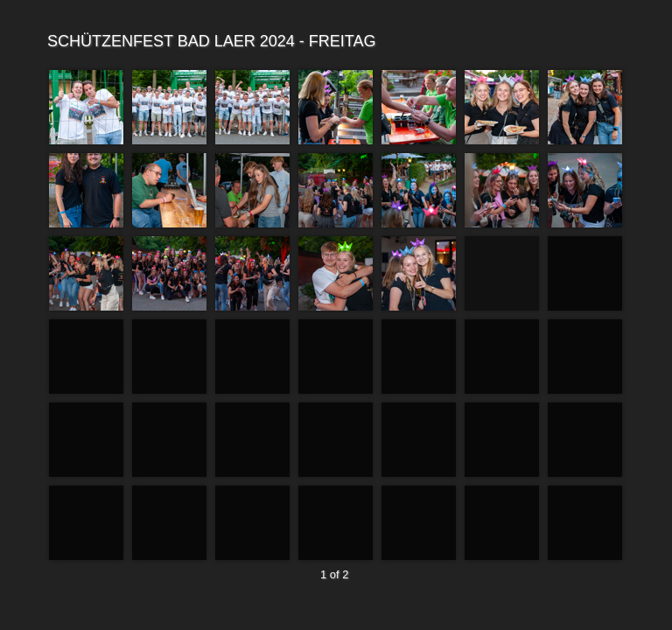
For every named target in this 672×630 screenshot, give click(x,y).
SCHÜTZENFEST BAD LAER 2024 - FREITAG (334, 42)
